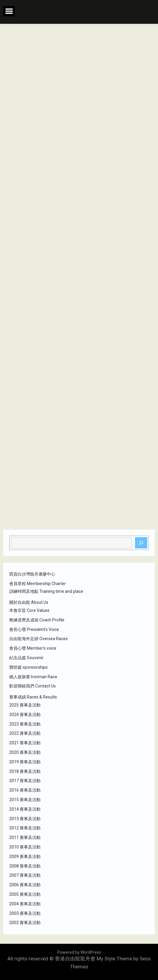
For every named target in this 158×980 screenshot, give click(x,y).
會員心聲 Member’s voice (33, 648)
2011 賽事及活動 (25, 837)
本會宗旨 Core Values (29, 610)
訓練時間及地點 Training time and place (46, 591)
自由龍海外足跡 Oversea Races (38, 639)
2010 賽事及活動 (25, 847)
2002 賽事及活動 (25, 923)
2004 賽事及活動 (25, 904)
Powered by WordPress (79, 952)
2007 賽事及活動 (25, 875)
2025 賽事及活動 (25, 705)
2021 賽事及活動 (25, 743)
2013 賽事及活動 (25, 819)
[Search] (141, 543)
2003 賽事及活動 (25, 913)
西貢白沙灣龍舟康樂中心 (32, 574)
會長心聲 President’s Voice (34, 629)
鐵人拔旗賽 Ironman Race (33, 677)
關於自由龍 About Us (29, 602)
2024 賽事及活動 (25, 715)
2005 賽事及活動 (25, 894)
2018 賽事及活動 (25, 771)
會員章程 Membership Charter (38, 584)
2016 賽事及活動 (25, 790)
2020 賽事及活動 (25, 752)
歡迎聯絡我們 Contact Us (32, 686)
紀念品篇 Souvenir (26, 658)
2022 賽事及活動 (25, 733)
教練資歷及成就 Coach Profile (37, 620)
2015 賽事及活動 (25, 800)
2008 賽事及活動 (25, 866)
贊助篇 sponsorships (28, 667)
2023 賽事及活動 (25, 724)
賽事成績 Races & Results (33, 697)
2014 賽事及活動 (25, 809)
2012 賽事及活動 (25, 828)
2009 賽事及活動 (25, 856)
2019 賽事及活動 (25, 762)
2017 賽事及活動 (25, 781)
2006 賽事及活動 (25, 885)
